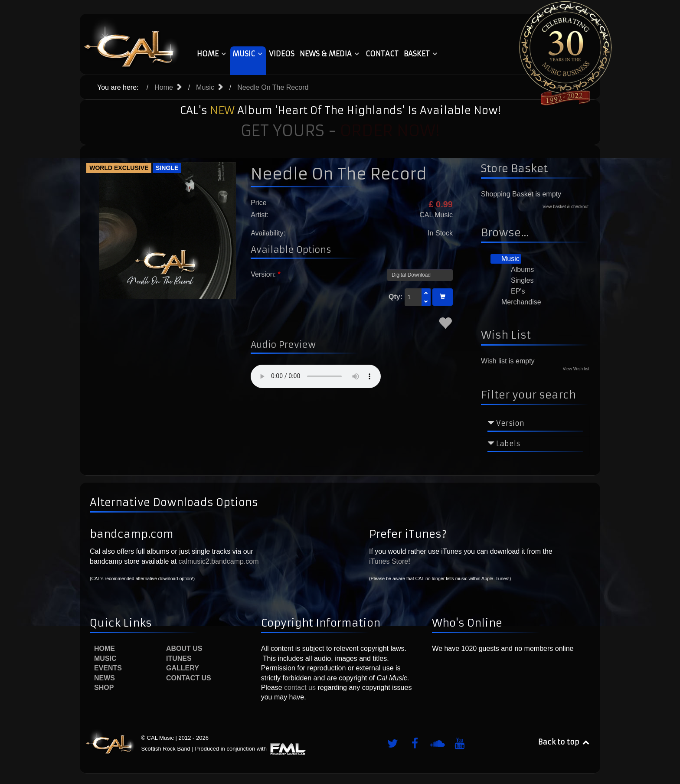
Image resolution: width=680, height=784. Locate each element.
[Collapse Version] (491, 423)
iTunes (179, 658)
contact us (299, 688)
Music (505, 259)
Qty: (396, 297)
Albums (517, 270)
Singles (517, 281)
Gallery (183, 668)
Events (108, 668)
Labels (508, 444)
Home (105, 648)
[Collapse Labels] (491, 444)
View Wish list (576, 369)
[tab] (535, 426)
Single (167, 168)
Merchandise (516, 302)
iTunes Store (389, 561)
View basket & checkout (566, 207)
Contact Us (189, 678)
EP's (513, 291)
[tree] (535, 281)
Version (510, 423)
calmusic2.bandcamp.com (219, 561)
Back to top (564, 742)
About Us (184, 648)
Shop (104, 688)
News (105, 678)
